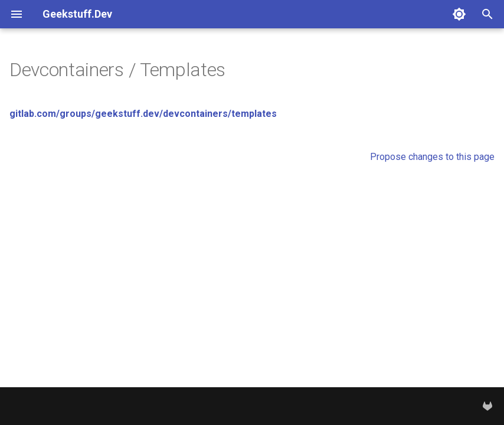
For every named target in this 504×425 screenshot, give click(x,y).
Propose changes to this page (432, 157)
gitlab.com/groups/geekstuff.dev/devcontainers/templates (143, 114)
